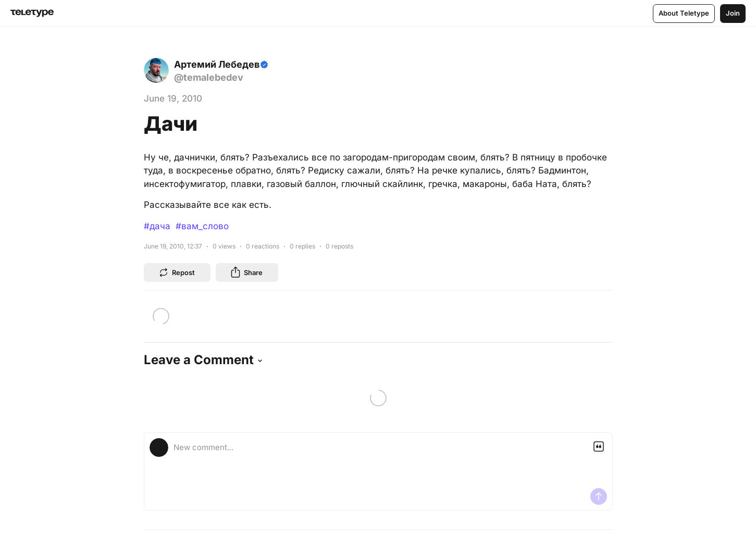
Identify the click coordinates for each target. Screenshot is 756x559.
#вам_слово (202, 226)
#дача (157, 226)
